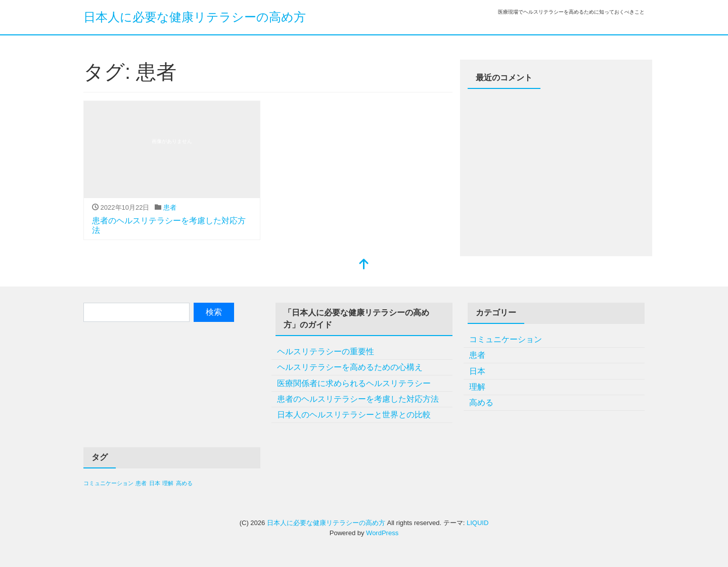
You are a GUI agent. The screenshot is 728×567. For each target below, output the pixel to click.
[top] (364, 265)
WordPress (382, 533)
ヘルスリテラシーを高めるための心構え (350, 367)
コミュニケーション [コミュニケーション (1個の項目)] (108, 483)
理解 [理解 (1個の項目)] (168, 483)
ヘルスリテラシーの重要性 (326, 351)
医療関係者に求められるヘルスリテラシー (354, 383)
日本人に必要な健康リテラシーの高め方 (195, 17)
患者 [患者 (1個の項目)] (141, 483)
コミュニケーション (506, 339)
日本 (477, 371)
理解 (477, 387)
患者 (170, 207)
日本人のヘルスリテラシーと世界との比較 (354, 415)
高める (481, 403)
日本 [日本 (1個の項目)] (155, 483)
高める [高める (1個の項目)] (184, 483)
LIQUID (477, 523)
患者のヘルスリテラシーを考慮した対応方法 (358, 399)
